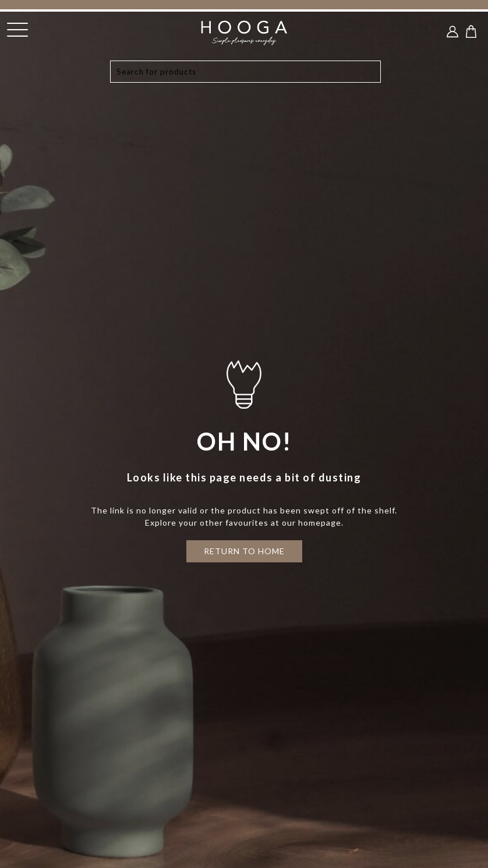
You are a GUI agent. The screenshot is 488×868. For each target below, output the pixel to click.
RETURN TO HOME (244, 551)
